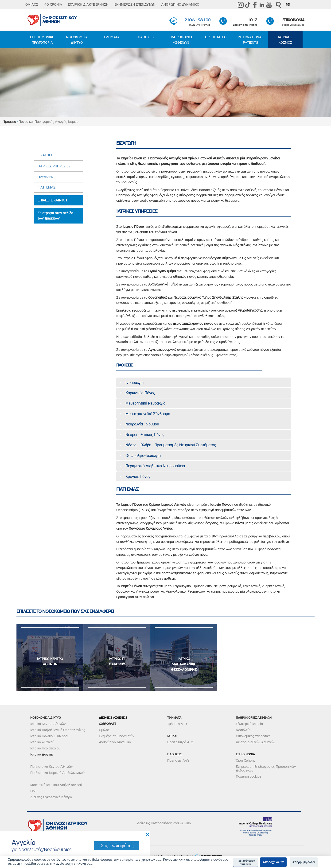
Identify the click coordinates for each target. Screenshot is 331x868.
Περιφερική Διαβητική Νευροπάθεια (155, 466)
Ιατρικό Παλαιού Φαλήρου (50, 736)
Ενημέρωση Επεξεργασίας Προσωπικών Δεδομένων (266, 768)
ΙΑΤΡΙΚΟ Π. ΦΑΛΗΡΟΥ (117, 662)
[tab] (204, 382)
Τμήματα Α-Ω (177, 724)
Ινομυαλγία (134, 382)
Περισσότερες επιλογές (246, 862)
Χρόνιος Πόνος (138, 476)
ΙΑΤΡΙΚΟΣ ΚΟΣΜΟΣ (285, 40)
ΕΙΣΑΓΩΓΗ (45, 155)
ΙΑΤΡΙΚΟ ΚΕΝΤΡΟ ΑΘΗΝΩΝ (50, 662)
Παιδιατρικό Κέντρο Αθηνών (51, 767)
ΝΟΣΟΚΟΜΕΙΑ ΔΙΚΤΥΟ (77, 40)
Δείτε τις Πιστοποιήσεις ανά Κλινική (164, 823)
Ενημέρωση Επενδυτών (117, 736)
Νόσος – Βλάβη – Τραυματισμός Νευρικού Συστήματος (171, 445)
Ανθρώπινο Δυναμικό (115, 742)
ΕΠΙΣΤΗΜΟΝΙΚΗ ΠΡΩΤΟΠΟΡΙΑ (42, 40)
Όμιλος (104, 730)
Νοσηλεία (243, 730)
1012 (252, 20)
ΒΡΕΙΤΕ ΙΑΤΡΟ (216, 37)
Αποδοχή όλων (273, 862)
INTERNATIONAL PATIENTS (251, 40)
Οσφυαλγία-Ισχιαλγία (143, 455)
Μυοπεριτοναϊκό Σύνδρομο (148, 414)
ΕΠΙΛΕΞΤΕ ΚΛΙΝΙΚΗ (52, 200)
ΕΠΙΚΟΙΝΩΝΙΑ (293, 20)
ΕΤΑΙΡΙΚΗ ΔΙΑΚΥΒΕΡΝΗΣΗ (88, 4)
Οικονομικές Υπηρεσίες (253, 736)
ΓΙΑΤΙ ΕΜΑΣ (47, 187)
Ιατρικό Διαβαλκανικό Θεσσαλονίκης (58, 730)
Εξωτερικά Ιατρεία (249, 724)
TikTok (248, 5)
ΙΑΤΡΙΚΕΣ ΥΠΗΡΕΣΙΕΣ (54, 166)
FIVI (33, 791)
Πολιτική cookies (249, 776)
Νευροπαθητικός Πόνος (145, 435)
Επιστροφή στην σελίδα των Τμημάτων (55, 216)
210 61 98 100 (197, 20)
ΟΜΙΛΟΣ (32, 4)
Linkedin (262, 5)
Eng (288, 5)
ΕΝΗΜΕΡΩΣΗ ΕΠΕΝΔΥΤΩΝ (135, 4)
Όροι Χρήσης (246, 760)
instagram (241, 5)
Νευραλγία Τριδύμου (142, 424)
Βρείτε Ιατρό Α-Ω (180, 742)
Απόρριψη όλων (304, 862)
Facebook (255, 5)
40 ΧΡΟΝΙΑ (53, 4)
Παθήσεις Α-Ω (178, 760)
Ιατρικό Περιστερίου (45, 748)
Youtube (269, 5)
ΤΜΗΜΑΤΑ (112, 37)
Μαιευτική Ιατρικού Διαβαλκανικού (56, 785)
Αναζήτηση (278, 5)
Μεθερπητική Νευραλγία (145, 403)
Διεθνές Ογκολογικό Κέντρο (51, 797)
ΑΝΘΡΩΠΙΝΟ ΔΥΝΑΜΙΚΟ (180, 4)
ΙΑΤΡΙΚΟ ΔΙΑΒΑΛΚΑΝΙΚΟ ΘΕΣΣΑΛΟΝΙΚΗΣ (184, 664)
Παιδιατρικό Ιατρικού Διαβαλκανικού (57, 773)
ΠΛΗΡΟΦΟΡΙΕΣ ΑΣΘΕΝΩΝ (181, 40)
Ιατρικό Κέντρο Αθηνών (48, 724)
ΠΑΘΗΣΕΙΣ (146, 37)
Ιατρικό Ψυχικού (42, 742)
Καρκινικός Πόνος (140, 393)
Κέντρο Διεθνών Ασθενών (256, 742)
